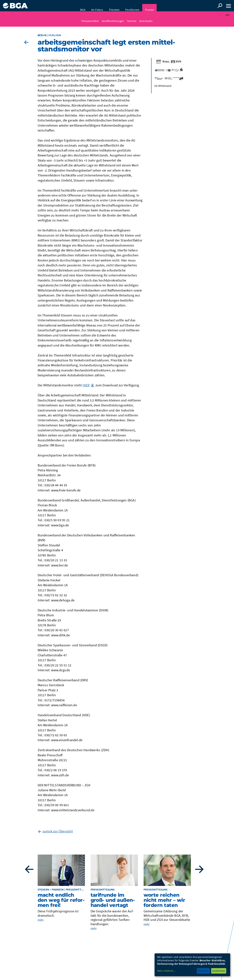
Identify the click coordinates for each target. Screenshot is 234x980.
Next (199, 870)
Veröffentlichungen (113, 17)
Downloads (146, 17)
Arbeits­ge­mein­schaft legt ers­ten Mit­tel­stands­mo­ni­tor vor (107, 46)
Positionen (132, 6)
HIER (86, 386)
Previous (29, 870)
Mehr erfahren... (166, 971)
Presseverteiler (90, 17)
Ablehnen (203, 971)
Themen (114, 6)
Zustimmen (219, 971)
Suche (220, 6)
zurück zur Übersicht (58, 832)
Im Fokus (97, 6)
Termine (132, 17)
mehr (41, 921)
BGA (83, 6)
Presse (149, 6)
